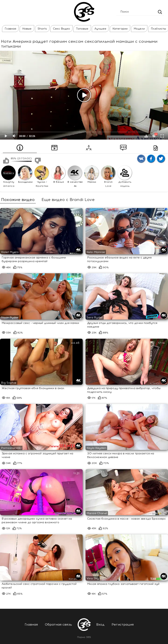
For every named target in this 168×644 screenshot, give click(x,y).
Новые (25, 29)
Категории (118, 29)
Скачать (146, 136)
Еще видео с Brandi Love (68, 200)
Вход (100, 624)
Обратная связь (58, 624)
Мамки (91, 174)
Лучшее (99, 29)
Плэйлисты (157, 29)
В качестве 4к (75, 176)
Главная (9, 29)
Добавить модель (125, 176)
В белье (58, 174)
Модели (137, 29)
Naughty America (8, 176)
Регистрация (123, 624)
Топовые (80, 29)
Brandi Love (108, 176)
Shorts (40, 29)
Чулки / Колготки (42, 176)
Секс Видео (60, 29)
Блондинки (25, 174)
